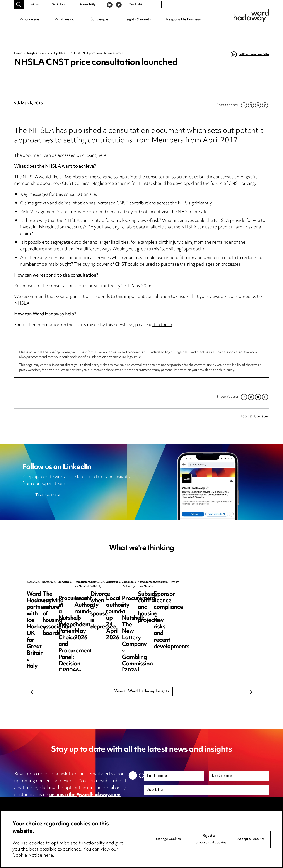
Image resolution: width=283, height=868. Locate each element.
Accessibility (88, 5)
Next (251, 692)
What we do (64, 20)
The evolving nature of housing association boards (136, 601)
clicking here (94, 156)
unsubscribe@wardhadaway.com (85, 795)
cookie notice (100, 802)
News (45, 582)
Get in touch (59, 5)
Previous (32, 692)
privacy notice (60, 802)
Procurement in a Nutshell (222, 582)
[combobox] (144, 5)
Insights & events (137, 20)
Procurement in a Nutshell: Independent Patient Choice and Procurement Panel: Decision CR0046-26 (223, 607)
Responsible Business (183, 20)
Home (18, 53)
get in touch (160, 325)
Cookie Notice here (33, 856)
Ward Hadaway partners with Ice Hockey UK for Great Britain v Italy (58, 601)
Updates (60, 53)
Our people (99, 20)
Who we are (29, 20)
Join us (34, 5)
